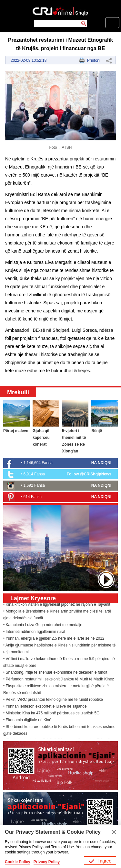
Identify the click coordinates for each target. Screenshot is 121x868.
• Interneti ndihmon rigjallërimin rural (34, 632)
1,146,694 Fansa (38, 463)
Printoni (94, 60)
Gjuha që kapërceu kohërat (41, 438)
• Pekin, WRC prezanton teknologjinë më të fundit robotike (53, 700)
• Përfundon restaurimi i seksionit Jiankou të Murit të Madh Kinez (59, 680)
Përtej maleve (16, 431)
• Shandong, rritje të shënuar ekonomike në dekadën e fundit (55, 673)
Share (109, 60)
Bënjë (97, 431)
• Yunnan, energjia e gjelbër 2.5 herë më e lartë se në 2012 (54, 639)
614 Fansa (33, 497)
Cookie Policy (18, 862)
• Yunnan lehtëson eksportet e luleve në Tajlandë (45, 707)
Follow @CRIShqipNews (89, 474)
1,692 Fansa (34, 485)
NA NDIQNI (101, 463)
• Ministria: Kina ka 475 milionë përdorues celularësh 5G (51, 714)
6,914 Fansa (34, 474)
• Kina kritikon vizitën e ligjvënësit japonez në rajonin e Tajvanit (57, 605)
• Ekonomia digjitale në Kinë (27, 721)
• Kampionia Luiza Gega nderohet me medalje (43, 625)
